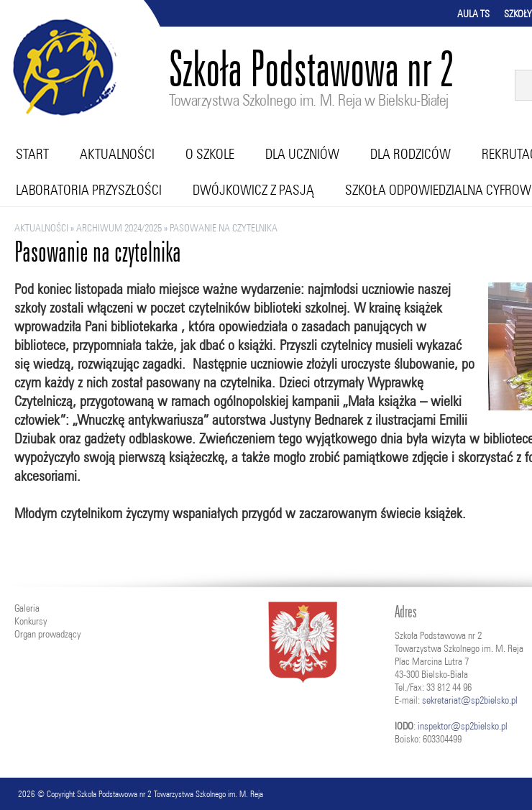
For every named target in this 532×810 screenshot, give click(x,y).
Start (32, 154)
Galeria (27, 608)
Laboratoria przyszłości (89, 190)
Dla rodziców (411, 154)
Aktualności (117, 154)
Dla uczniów (302, 154)
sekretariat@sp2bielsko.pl (470, 700)
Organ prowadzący (47, 634)
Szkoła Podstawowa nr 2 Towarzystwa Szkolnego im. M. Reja (170, 794)
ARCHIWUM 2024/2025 (119, 228)
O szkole (210, 154)
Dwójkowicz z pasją (253, 190)
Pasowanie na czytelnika (224, 228)
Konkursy (31, 621)
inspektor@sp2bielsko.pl (463, 726)
